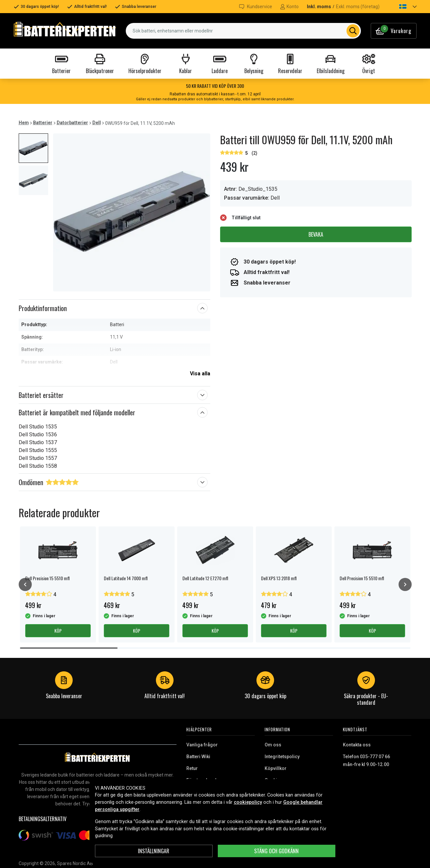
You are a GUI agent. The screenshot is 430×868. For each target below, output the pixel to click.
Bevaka (316, 234)
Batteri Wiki (198, 757)
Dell (97, 123)
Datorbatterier (72, 123)
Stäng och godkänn (276, 851)
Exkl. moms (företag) (358, 7)
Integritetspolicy (282, 757)
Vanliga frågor (202, 745)
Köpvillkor (276, 768)
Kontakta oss (357, 745)
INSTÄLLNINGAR (154, 851)
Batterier (43, 123)
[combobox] (243, 31)
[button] (402, 7)
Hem (24, 123)
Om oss (273, 745)
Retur (192, 768)
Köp (58, 631)
